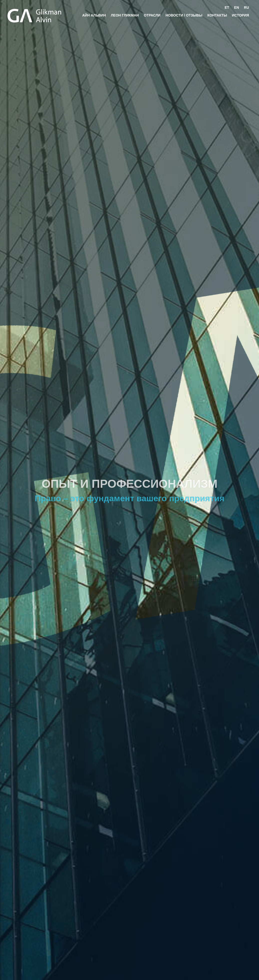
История (241, 15)
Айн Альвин (94, 15)
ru (247, 8)
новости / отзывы (184, 15)
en (236, 8)
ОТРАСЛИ (152, 15)
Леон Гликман (125, 15)
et (227, 8)
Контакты (217, 15)
